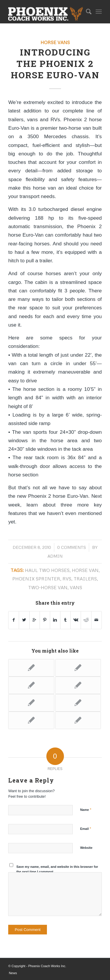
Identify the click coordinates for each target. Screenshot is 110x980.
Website (86, 848)
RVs (67, 579)
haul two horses (47, 570)
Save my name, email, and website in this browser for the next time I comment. (57, 869)
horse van (85, 570)
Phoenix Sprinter (36, 579)
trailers (85, 579)
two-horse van (48, 587)
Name (86, 810)
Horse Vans (55, 42)
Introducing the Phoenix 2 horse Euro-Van (55, 64)
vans (76, 587)
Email (86, 829)
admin (55, 556)
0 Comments (72, 547)
